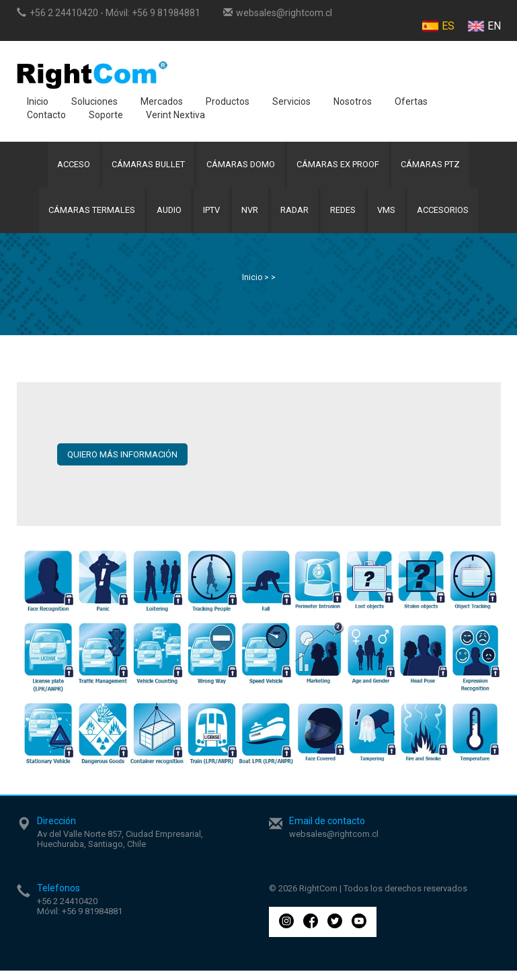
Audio (166, 217)
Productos (228, 101)
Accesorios (449, 217)
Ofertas (411, 101)
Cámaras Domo (242, 167)
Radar (295, 217)
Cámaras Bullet (147, 167)
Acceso (71, 167)
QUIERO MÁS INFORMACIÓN (122, 464)
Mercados (162, 101)
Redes (346, 217)
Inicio (38, 101)
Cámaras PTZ (434, 167)
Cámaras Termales (86, 217)
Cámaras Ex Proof (341, 167)
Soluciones (94, 101)
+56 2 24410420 (64, 13)
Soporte (106, 115)
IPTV (210, 217)
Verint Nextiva (175, 115)
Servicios (291, 101)
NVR (250, 217)
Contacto (46, 115)
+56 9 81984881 (166, 13)
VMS (391, 217)
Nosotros (353, 101)
